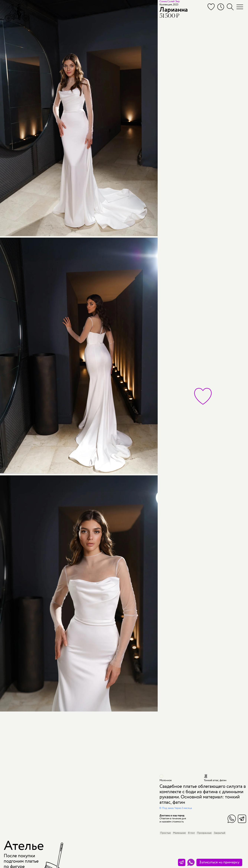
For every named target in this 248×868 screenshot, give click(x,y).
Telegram (242, 819)
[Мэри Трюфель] (17, 13)
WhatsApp (232, 819)
